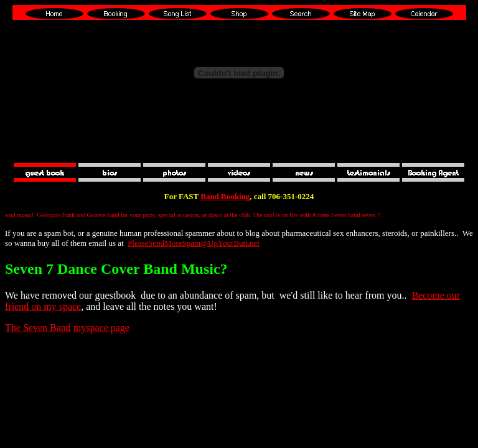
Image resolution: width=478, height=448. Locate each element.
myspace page (101, 328)
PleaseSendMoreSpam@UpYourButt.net (194, 243)
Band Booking (225, 196)
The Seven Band (38, 328)
